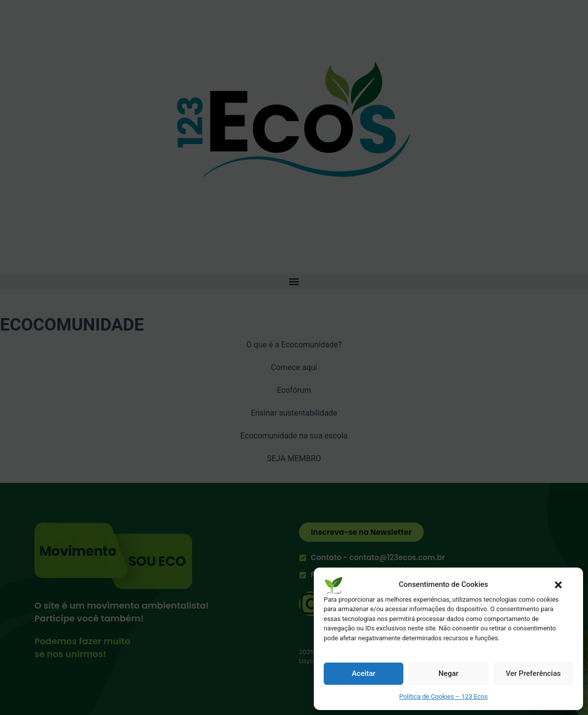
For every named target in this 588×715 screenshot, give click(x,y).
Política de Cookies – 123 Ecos (444, 696)
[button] (558, 585)
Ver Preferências (533, 673)
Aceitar (364, 673)
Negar (449, 673)
